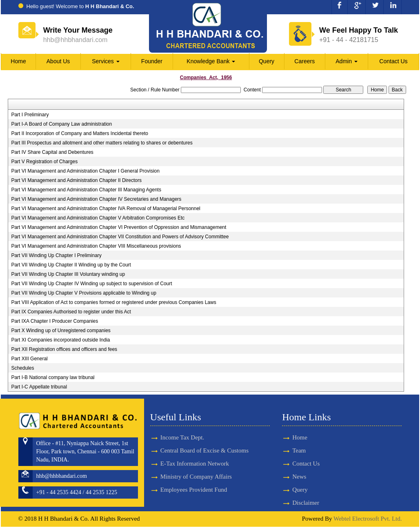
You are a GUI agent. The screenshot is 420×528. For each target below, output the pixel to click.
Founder (152, 61)
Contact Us (393, 61)
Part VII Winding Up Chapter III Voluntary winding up (68, 274)
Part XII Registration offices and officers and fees (64, 349)
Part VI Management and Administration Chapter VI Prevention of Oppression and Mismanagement (119, 227)
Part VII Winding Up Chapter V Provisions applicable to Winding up (84, 293)
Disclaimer (294, 504)
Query (267, 61)
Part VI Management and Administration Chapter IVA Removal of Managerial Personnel (106, 209)
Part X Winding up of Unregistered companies (61, 331)
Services (106, 61)
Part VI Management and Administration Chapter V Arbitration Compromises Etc (98, 218)
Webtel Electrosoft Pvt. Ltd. (368, 520)
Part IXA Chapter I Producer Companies (54, 321)
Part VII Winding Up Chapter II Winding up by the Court (71, 265)
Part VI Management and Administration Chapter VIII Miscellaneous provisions (96, 246)
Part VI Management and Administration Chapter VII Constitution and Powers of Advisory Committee (120, 237)
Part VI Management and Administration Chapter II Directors (76, 180)
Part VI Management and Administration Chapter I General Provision (85, 171)
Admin (347, 61)
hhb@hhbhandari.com (76, 40)
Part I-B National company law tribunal (53, 377)
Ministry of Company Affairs (196, 465)
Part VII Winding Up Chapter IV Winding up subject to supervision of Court (91, 284)
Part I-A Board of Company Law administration (61, 124)
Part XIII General (29, 359)
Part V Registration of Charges (44, 162)
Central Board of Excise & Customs (204, 439)
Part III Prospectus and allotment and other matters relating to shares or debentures (102, 143)
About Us (58, 61)
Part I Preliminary (30, 115)
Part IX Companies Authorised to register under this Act (71, 312)
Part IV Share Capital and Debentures (52, 152)
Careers (304, 61)
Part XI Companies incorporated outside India (60, 340)
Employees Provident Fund (194, 479)
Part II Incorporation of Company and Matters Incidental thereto (80, 133)
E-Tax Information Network (195, 452)
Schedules (22, 368)
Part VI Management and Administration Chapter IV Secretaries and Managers (96, 199)
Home (18, 61)
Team (287, 451)
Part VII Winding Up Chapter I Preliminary (56, 255)
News (287, 477)
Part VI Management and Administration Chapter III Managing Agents (86, 190)
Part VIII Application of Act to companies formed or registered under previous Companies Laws (113, 302)
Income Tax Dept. (182, 426)
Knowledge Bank (211, 61)
